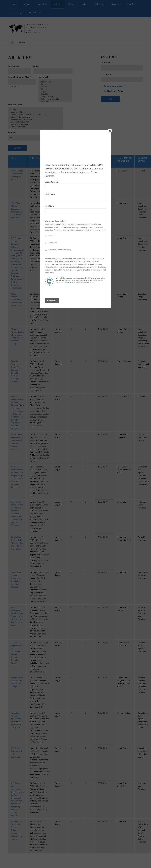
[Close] (110, 131)
